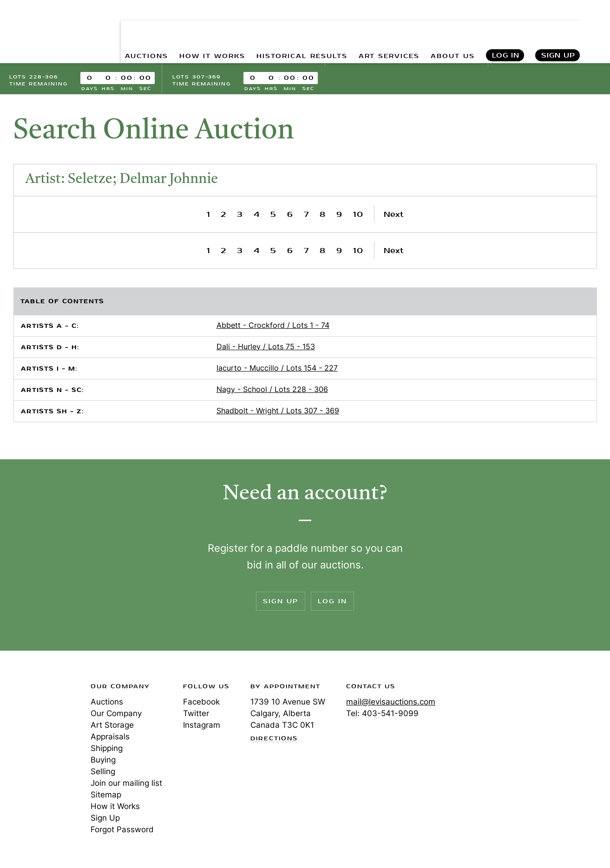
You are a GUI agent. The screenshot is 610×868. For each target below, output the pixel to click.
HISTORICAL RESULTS (300, 28)
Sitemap (106, 795)
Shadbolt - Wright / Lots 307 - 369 (278, 411)
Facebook (201, 702)
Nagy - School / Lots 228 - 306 (272, 389)
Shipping (107, 748)
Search (594, 28)
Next (394, 214)
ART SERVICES (388, 28)
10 (358, 214)
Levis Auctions (42, 20)
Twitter (196, 713)
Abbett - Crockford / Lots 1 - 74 (273, 325)
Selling (103, 771)
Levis (39, 719)
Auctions (107, 702)
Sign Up (558, 28)
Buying (103, 760)
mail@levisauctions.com (391, 702)
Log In (505, 28)
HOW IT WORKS (210, 28)
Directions (274, 739)
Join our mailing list (126, 783)
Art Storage (112, 725)
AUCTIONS (144, 28)
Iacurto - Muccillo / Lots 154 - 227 (277, 368)
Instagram (202, 725)
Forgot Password (122, 829)
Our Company (116, 713)
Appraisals (110, 737)
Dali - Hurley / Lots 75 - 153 (266, 346)
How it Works (115, 806)
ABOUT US (452, 28)
